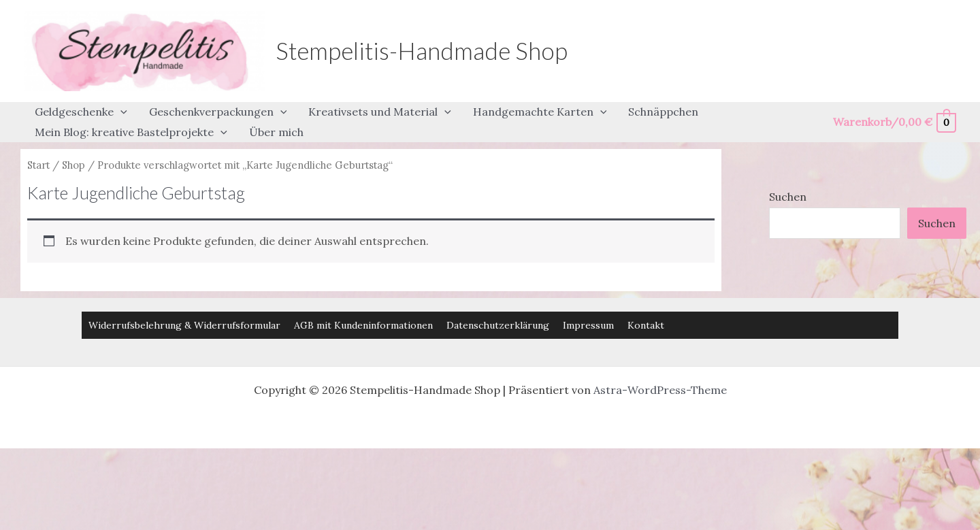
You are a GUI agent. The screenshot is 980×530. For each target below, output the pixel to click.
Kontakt (646, 325)
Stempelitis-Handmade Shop (422, 50)
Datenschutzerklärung (498, 325)
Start (38, 165)
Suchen (788, 197)
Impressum (588, 325)
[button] (120, 112)
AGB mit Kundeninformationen (363, 325)
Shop (73, 165)
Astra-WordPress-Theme (660, 390)
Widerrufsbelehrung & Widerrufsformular (184, 325)
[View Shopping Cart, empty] (894, 122)
